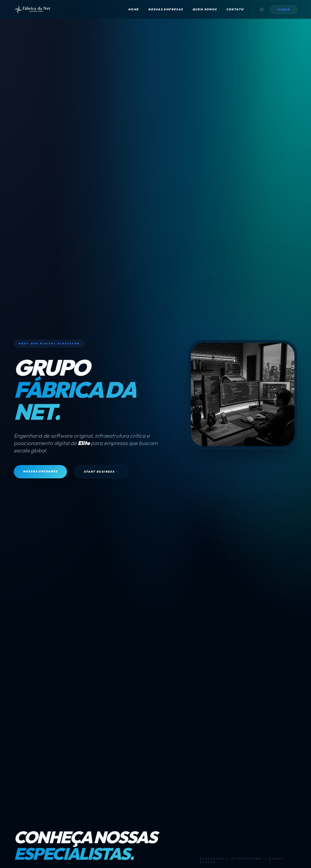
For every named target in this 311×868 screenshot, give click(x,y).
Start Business (101, 472)
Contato (235, 9)
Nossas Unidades (40, 471)
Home (134, 9)
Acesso (284, 10)
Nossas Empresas (166, 9)
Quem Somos (205, 9)
